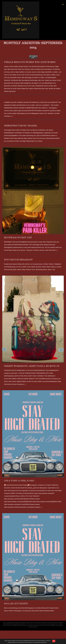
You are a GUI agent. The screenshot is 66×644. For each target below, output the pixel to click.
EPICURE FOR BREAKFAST (18, 260)
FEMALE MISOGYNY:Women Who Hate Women (30, 62)
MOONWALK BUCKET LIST (18, 238)
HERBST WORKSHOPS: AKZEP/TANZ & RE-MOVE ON (32, 366)
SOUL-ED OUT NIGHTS (16, 604)
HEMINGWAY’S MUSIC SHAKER (20, 126)
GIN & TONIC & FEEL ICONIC (19, 481)
